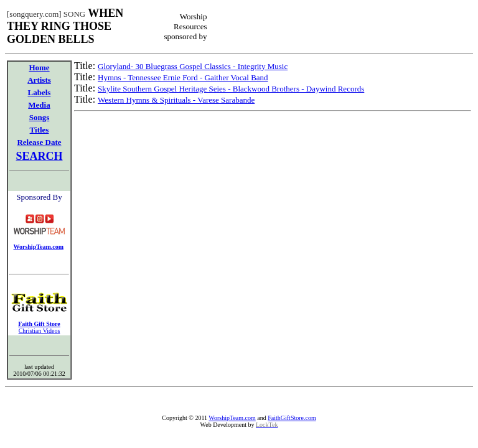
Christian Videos (40, 331)
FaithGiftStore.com (292, 418)
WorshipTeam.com (232, 418)
